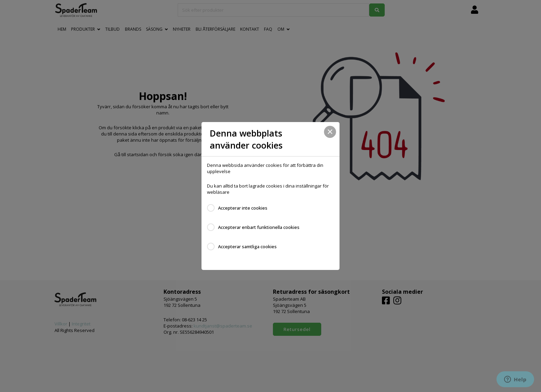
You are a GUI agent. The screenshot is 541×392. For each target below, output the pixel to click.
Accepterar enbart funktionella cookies (259, 227)
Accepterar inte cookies (243, 208)
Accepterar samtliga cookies (247, 247)
